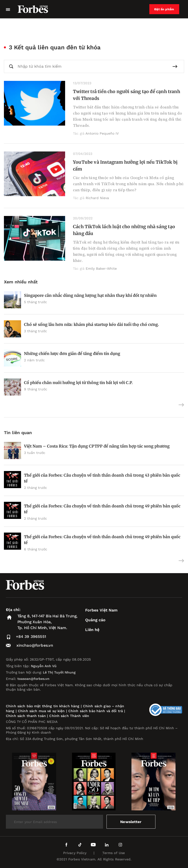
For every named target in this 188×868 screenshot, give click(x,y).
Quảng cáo (95, 620)
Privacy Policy (75, 853)
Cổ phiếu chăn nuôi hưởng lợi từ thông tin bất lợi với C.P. (78, 383)
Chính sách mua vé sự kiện (42, 711)
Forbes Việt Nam (101, 610)
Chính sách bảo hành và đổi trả (96, 711)
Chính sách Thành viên (69, 716)
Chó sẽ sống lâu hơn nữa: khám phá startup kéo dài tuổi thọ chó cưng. (91, 324)
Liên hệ (92, 630)
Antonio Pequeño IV (102, 133)
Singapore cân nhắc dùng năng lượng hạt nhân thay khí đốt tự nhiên (90, 295)
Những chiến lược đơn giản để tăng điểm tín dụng (72, 354)
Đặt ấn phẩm (165, 9)
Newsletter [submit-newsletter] (131, 822)
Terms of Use (114, 853)
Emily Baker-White (101, 268)
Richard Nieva (97, 198)
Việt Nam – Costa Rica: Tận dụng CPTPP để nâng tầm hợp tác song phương (97, 446)
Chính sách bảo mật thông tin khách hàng (43, 706)
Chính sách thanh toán (26, 716)
